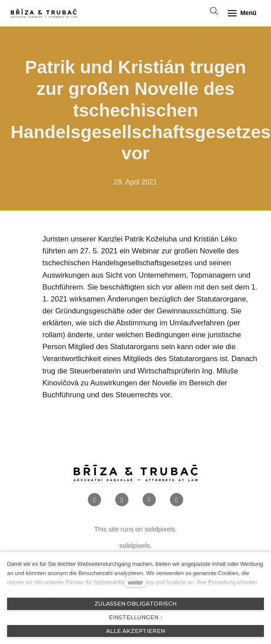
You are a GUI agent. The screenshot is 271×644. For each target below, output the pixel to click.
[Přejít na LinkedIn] (149, 500)
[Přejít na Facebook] (94, 500)
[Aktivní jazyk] (194, 13)
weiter (135, 582)
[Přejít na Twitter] (177, 500)
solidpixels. (160, 529)
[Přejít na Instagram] (122, 500)
